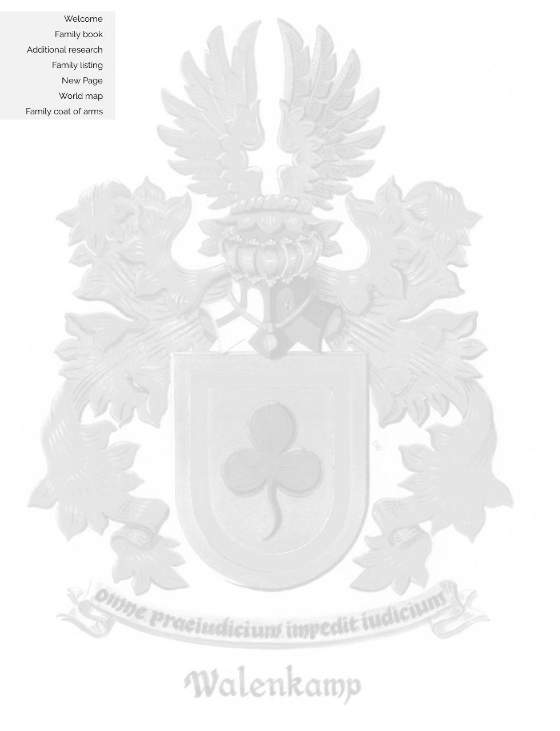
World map (81, 96)
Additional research (65, 50)
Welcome (83, 19)
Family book (79, 34)
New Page (82, 81)
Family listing (77, 65)
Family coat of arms (64, 111)
